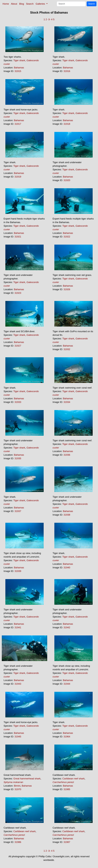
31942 (67, 627)
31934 (67, 402)
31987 (67, 842)
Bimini (17, 786)
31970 (18, 789)
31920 (67, 180)
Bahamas (19, 68)
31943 (18, 684)
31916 (67, 71)
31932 (67, 349)
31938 (67, 515)
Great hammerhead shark (27, 779)
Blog (22, 4)
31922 (67, 237)
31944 (67, 684)
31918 (67, 124)
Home (6, 4)
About (14, 4)
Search (30, 4)
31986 (18, 842)
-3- (49, 19)
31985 (67, 789)
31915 (18, 71)
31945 (18, 737)
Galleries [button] (41, 4)
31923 (18, 293)
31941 (18, 627)
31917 (18, 124)
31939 (18, 571)
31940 (67, 568)
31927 (18, 346)
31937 (18, 511)
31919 (18, 177)
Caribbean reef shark (73, 779)
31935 (18, 458)
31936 (67, 455)
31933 (18, 402)
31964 (67, 737)
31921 (18, 237)
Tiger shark (19, 60)
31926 (67, 289)
